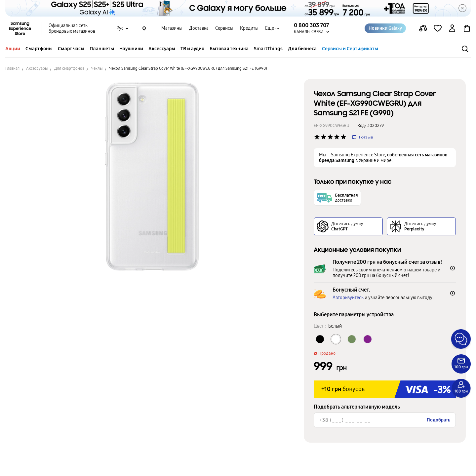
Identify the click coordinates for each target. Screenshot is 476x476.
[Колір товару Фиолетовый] (368, 339)
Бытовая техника (229, 49)
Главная (12, 68)
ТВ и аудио (192, 49)
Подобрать (438, 420)
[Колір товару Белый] (336, 339)
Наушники (131, 49)
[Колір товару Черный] (320, 339)
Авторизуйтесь (348, 298)
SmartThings (268, 49)
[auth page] (452, 28)
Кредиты (249, 28)
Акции (13, 49)
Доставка (199, 28)
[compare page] (423, 28)
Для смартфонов (69, 68)
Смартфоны (39, 49)
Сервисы (224, 28)
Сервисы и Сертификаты (350, 49)
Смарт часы (71, 49)
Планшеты (102, 49)
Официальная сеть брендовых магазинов (72, 28)
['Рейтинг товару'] (317, 137)
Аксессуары (162, 49)
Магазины (172, 28)
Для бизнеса (302, 49)
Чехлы (97, 68)
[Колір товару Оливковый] (352, 339)
